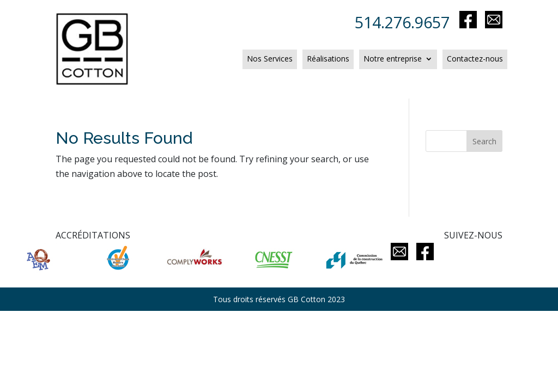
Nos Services (270, 59)
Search (484, 141)
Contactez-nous (475, 59)
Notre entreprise (393, 59)
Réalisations (328, 59)
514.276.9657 (406, 22)
